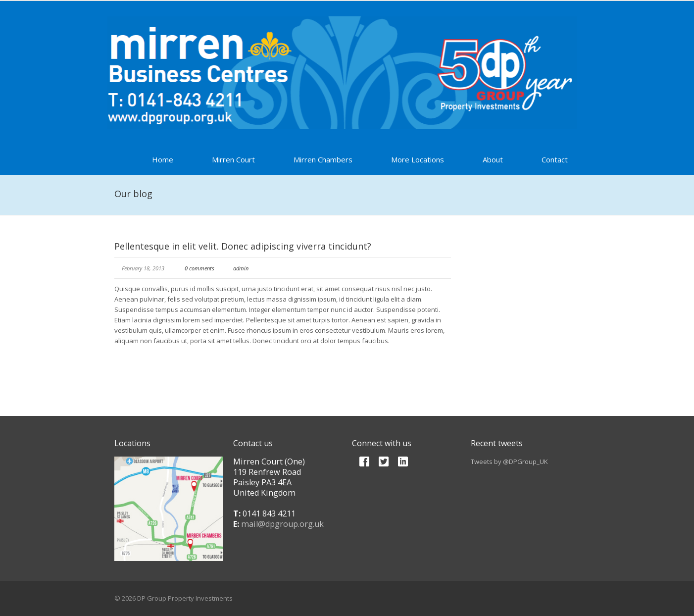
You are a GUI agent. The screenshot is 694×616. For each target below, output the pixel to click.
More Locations (418, 159)
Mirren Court (233, 159)
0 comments (199, 268)
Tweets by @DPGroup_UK (509, 462)
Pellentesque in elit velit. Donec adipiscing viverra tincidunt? (243, 246)
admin (241, 268)
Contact (555, 159)
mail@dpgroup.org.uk (282, 524)
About (493, 159)
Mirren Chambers (323, 159)
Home (163, 159)
